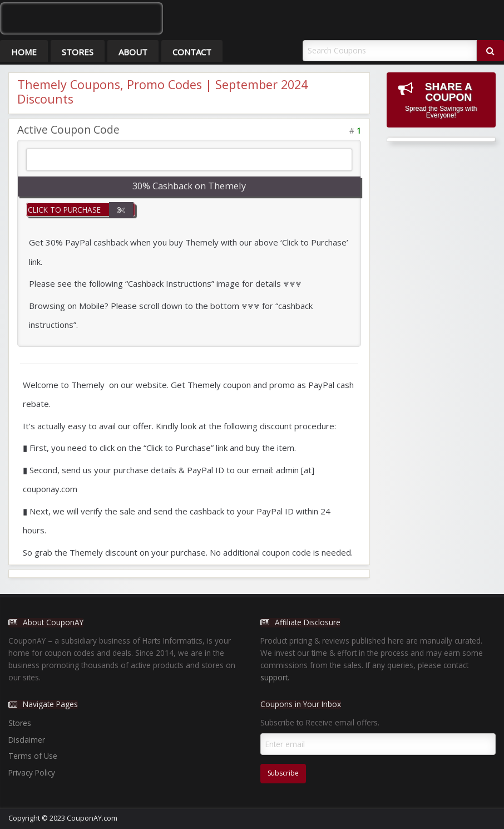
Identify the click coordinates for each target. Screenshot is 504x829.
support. (275, 677)
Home (24, 52)
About (133, 52)
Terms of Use (33, 756)
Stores (78, 52)
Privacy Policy (32, 772)
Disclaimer (27, 740)
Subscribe (283, 773)
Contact (192, 52)
